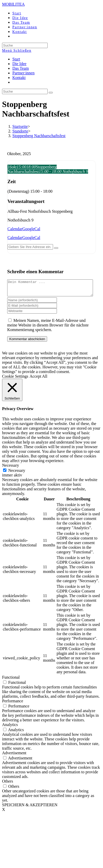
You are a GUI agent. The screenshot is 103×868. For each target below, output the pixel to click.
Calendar (15, 229)
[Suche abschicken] (51, 93)
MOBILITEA (13, 4)
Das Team (21, 68)
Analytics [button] (10, 728)
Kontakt (19, 78)
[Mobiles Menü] (17, 51)
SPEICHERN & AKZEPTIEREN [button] (30, 808)
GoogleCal (31, 229)
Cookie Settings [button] (15, 379)
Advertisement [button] (14, 756)
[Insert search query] (25, 91)
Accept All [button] (38, 379)
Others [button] (8, 784)
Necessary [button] (11, 468)
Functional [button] (11, 680)
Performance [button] (13, 704)
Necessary (17, 473)
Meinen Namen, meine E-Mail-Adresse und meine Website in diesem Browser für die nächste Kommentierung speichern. (48, 328)
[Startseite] (20, 126)
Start (16, 59)
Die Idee (19, 64)
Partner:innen (23, 73)
